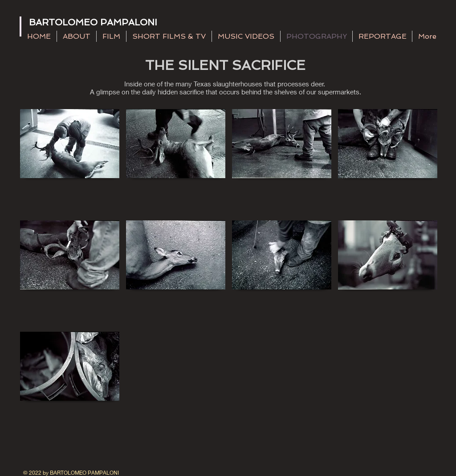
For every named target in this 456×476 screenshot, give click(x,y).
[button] (70, 161)
